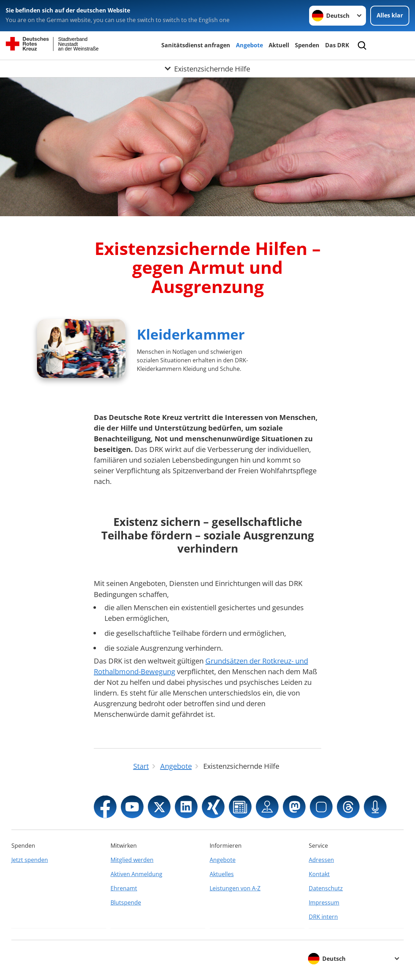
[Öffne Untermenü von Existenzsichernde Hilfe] (207, 69)
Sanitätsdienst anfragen (196, 45)
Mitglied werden (132, 860)
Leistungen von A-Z (235, 888)
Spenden (307, 45)
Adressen (321, 860)
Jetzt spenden (30, 860)
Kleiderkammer (191, 334)
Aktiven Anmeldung (136, 874)
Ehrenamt (124, 888)
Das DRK (337, 45)
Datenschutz (326, 888)
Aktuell (279, 45)
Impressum (324, 902)
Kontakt (319, 874)
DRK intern (323, 917)
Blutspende (126, 902)
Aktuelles (222, 874)
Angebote (249, 45)
